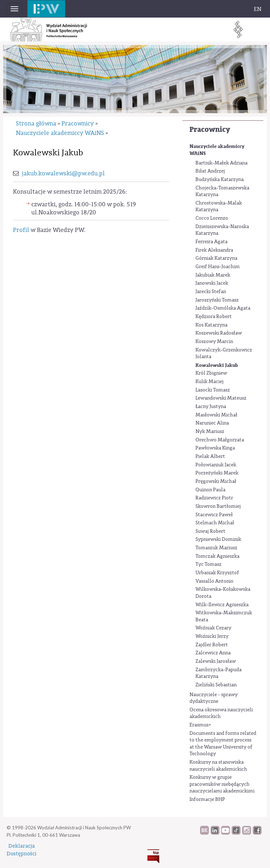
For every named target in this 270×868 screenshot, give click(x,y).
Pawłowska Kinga (215, 448)
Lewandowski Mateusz (221, 398)
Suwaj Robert (210, 531)
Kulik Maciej (210, 382)
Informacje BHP (207, 799)
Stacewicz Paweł (214, 515)
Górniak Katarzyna (216, 258)
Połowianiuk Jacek (216, 465)
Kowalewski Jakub (217, 365)
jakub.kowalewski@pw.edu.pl (63, 173)
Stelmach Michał (215, 523)
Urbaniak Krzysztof (217, 573)
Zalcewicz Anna (213, 653)
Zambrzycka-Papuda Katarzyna (218, 673)
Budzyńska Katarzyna (220, 180)
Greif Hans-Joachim (218, 267)
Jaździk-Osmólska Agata (223, 308)
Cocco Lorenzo (212, 218)
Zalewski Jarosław (216, 661)
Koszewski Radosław (219, 333)
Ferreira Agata (211, 242)
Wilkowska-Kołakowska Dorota (223, 593)
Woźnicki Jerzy (212, 636)
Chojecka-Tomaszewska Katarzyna (222, 192)
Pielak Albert (210, 456)
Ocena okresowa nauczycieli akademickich (221, 713)
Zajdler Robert (212, 645)
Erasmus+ (200, 725)
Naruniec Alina (212, 423)
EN (258, 9)
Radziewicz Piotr (214, 498)
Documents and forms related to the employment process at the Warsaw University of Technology (223, 744)
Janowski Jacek (212, 283)
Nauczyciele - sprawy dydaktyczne (214, 698)
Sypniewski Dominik (218, 539)
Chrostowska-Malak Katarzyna (219, 207)
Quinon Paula (210, 490)
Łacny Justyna (211, 407)
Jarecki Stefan (211, 292)
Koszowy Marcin (214, 342)
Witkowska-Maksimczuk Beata (224, 616)
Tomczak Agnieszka (217, 556)
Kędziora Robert (214, 317)
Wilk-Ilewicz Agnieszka (222, 605)
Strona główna (36, 124)
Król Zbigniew (211, 373)
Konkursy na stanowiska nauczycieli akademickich (218, 766)
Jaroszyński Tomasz (217, 300)
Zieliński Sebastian (216, 685)
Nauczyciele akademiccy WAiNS (217, 150)
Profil (21, 230)
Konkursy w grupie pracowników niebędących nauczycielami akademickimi (222, 784)
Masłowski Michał (216, 415)
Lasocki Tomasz (213, 390)
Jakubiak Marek (213, 275)
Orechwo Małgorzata (220, 440)
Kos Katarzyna (211, 325)
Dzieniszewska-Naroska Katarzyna (222, 230)
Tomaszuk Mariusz (216, 548)
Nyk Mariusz (210, 432)
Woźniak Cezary (213, 628)
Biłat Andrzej (210, 171)
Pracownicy (210, 129)
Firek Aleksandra (214, 250)
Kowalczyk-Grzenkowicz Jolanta (224, 354)
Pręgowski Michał (216, 481)
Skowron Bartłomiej (218, 506)
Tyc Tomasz (208, 564)
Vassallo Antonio (214, 581)
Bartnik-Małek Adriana (221, 163)
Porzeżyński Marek (217, 473)
